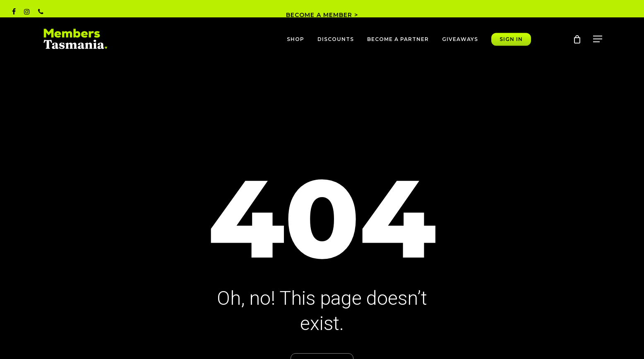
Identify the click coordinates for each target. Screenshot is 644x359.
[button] (598, 39)
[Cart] (577, 39)
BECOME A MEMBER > (322, 15)
